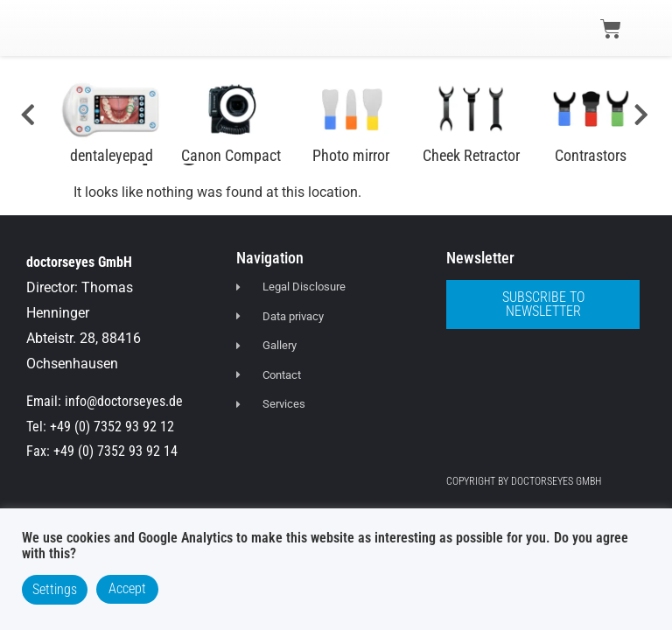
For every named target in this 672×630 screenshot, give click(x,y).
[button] (45, 28)
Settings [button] (55, 589)
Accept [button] (127, 588)
